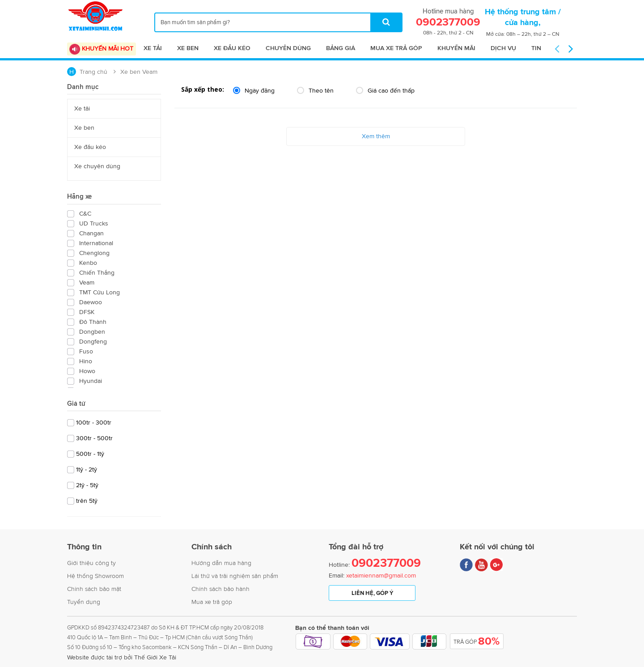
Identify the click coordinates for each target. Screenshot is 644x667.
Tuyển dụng (84, 602)
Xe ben (188, 48)
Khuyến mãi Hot (101, 49)
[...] (278, 22)
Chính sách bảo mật (94, 589)
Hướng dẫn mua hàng (221, 563)
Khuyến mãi (456, 48)
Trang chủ (93, 72)
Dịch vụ (503, 48)
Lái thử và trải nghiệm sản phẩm (235, 576)
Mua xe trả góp (396, 48)
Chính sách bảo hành (220, 589)
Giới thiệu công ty (91, 563)
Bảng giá (341, 48)
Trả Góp (477, 642)
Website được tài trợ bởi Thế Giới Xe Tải (122, 657)
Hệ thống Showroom (95, 576)
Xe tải (153, 48)
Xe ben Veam (139, 72)
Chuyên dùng (288, 48)
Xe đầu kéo (232, 48)
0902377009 (386, 563)
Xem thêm (376, 136)
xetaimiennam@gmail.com (381, 576)
